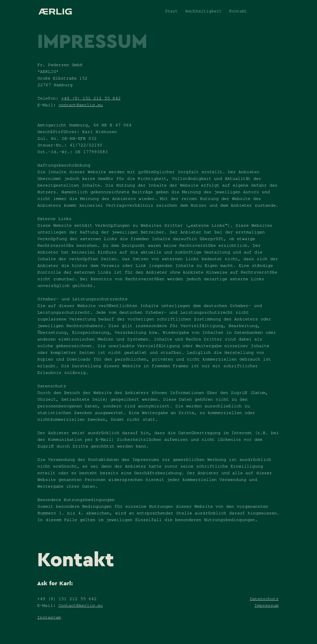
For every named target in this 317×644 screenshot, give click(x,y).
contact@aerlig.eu (81, 106)
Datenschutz (264, 600)
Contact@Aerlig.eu (81, 606)
